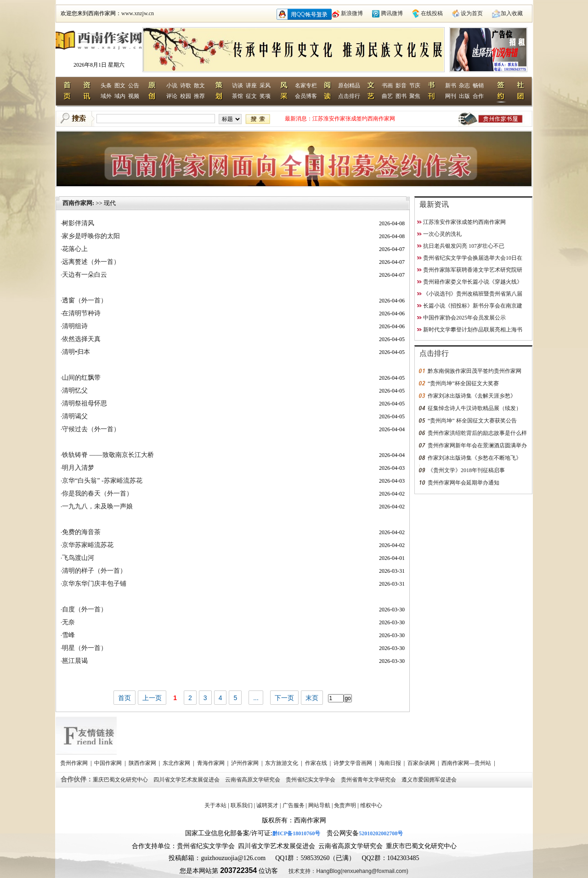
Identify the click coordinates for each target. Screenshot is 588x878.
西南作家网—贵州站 (467, 763)
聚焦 (415, 96)
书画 (387, 86)
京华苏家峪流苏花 (88, 545)
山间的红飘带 (81, 378)
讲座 (251, 86)
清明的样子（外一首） (94, 571)
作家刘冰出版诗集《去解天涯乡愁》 (472, 396)
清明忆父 (75, 391)
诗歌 (186, 86)
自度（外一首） (85, 609)
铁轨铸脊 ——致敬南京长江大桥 (108, 455)
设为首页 (472, 13)
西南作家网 (77, 203)
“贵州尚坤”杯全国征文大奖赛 (463, 383)
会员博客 (306, 96)
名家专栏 (306, 86)
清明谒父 (75, 416)
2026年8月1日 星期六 (99, 65)
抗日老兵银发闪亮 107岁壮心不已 (464, 246)
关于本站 (215, 805)
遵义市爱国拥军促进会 (430, 780)
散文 (199, 86)
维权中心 (371, 805)
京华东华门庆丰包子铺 (94, 584)
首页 (124, 698)
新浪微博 (352, 13)
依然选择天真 (81, 339)
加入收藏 (512, 13)
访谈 (237, 86)
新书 (451, 86)
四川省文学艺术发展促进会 (187, 780)
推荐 (199, 96)
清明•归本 (76, 352)
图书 (401, 96)
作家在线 (317, 763)
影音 (401, 86)
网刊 (451, 96)
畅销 (478, 86)
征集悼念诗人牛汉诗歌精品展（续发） (475, 408)
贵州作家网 (75, 763)
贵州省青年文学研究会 (369, 780)
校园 (186, 96)
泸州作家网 (246, 763)
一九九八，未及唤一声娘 (97, 506)
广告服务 (294, 805)
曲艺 (387, 96)
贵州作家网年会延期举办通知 (464, 483)
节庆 (415, 86)
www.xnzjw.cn (138, 13)
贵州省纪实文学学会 (311, 780)
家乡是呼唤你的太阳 (91, 236)
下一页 (284, 698)
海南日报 (391, 763)
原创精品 (349, 86)
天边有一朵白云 (85, 275)
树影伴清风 (78, 223)
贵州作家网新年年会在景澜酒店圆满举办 (477, 445)
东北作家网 (177, 763)
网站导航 (319, 805)
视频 (134, 96)
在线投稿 (432, 13)
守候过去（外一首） (91, 429)
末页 (312, 698)
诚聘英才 (267, 805)
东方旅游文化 (282, 763)
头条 (106, 86)
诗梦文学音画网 (353, 763)
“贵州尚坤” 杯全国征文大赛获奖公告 (472, 421)
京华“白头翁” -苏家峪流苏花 (102, 481)
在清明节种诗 (81, 313)
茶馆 (237, 96)
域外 (106, 96)
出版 (464, 96)
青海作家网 (212, 763)
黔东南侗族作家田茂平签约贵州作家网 (475, 371)
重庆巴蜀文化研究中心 (121, 780)
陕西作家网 (143, 763)
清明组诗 (75, 326)
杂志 (464, 86)
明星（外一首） (85, 648)
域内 (120, 96)
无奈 (68, 622)
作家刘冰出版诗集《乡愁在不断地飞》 (475, 458)
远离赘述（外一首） (91, 262)
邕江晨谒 (75, 661)
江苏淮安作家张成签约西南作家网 (354, 119)
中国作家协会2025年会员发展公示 (464, 318)
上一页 (152, 698)
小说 (172, 86)
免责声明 (345, 805)
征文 (251, 96)
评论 (172, 96)
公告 (134, 86)
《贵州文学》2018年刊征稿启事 (466, 470)
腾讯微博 (392, 13)
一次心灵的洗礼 (442, 234)
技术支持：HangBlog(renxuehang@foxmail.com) (348, 871)
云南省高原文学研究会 (253, 780)
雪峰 (68, 635)
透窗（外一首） (85, 300)
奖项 (265, 96)
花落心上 (75, 249)
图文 (120, 86)
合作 (478, 96)
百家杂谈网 (422, 763)
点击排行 (349, 96)
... (256, 698)
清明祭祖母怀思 (85, 403)
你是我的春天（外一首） (97, 493)
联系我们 (242, 805)
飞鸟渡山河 (78, 558)
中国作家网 (109, 763)
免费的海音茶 (81, 532)
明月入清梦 (78, 468)
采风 (265, 86)
